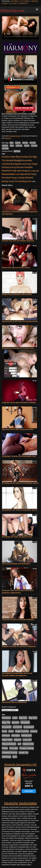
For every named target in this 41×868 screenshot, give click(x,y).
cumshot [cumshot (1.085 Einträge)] (6, 164)
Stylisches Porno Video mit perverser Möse (18, 429)
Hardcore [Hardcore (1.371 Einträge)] (7, 171)
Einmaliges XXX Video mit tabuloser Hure (17, 537)
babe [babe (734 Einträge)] (13, 157)
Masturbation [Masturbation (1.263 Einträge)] (9, 174)
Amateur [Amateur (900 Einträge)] (6, 157)
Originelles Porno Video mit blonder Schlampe (19, 403)
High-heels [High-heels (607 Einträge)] (17, 171)
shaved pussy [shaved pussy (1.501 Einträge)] (10, 752)
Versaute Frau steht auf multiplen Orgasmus (18, 241)
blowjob (25, 143)
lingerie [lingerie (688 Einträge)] (26, 171)
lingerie (27, 146)
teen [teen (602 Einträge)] (30, 181)
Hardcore (19, 146)
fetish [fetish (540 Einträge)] (29, 164)
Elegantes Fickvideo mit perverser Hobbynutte (19, 646)
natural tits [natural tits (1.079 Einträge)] (25, 174)
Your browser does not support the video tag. (20, 28)
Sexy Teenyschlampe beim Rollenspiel (16, 564)
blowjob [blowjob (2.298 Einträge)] (18, 160)
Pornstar (34, 146)
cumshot (5, 146)
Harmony (17, 151)
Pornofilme (15, 1)
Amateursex (23, 3)
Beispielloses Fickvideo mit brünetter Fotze (18, 348)
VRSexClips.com (12, 11)
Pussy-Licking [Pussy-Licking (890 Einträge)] (18, 178)
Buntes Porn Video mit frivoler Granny (16, 268)
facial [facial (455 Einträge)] (24, 164)
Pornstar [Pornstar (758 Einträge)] (6, 178)
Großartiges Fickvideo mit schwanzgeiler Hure (19, 456)
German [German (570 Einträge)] (20, 167)
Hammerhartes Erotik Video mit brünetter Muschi (20, 321)
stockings (5, 148)
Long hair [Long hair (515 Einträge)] (35, 171)
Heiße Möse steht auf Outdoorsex (14, 702)
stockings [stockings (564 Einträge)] (23, 181)
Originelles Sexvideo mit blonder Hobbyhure (18, 620)
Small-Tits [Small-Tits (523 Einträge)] (13, 181)
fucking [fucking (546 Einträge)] (13, 167)
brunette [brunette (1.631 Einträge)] (27, 160)
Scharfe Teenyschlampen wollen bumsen (17, 294)
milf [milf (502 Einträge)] (18, 174)
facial (12, 146)
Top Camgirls (25, 1)
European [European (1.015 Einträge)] (16, 164)
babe (12, 143)
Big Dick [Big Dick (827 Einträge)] (29, 157)
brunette (33, 143)
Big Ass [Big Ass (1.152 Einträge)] (20, 157)
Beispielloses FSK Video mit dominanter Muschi (20, 510)
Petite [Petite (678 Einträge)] (34, 174)
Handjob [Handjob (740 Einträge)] (28, 167)
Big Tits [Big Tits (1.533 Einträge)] (6, 722)
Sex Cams (13, 3)
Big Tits (18, 143)
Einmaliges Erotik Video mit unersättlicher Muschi (20, 483)
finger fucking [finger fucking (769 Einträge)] (22, 731)
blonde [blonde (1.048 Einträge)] (10, 160)
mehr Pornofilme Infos (9, 132)
